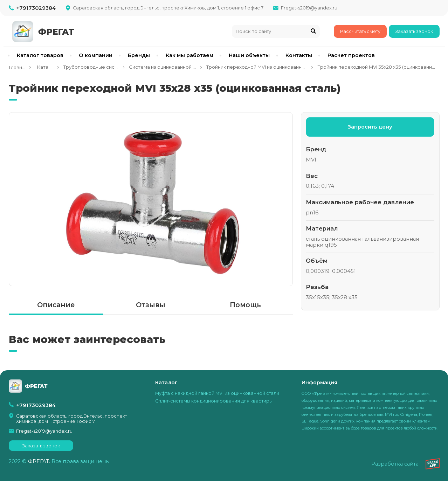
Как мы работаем (189, 55)
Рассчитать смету (360, 31)
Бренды (139, 55)
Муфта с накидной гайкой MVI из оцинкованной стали (217, 393)
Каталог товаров (40, 55)
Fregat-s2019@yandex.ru (309, 8)
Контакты (299, 55)
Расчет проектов (351, 55)
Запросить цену (370, 127)
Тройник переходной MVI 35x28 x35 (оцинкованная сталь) (377, 67)
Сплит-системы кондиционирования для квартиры (214, 401)
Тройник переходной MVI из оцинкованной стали (257, 67)
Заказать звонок (414, 31)
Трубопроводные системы (91, 67)
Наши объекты (249, 55)
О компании (96, 55)
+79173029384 (36, 8)
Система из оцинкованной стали (162, 67)
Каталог (44, 67)
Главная (17, 67)
